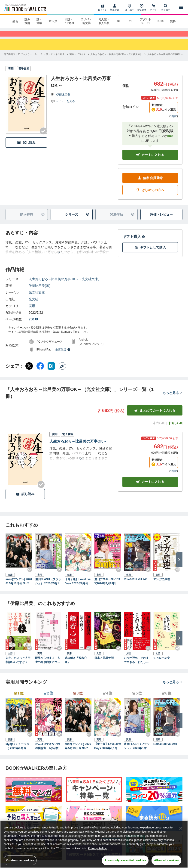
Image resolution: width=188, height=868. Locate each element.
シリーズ (77, 219)
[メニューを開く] (181, 7)
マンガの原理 (162, 584)
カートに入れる (150, 160)
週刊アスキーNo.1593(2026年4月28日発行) (107, 587)
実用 (32, 311)
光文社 (33, 304)
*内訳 (174, 121)
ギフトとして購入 (150, 252)
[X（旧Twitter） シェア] (29, 371)
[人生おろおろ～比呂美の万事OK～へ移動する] (165, 59)
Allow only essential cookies (125, 860)
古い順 (158, 428)
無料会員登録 (150, 183)
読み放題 (27, 21)
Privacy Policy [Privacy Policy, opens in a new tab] (97, 848)
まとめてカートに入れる (155, 415)
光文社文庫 (37, 297)
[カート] (154, 7)
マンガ (53, 21)
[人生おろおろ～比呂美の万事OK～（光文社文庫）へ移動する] (116, 59)
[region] (94, 844)
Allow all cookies (166, 860)
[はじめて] (130, 7)
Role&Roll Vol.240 (136, 584)
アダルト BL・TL (146, 21)
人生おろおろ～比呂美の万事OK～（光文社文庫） (65, 284)
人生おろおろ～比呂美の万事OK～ (78, 446)
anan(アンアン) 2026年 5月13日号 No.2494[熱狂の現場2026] (19, 587)
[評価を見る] (63, 106)
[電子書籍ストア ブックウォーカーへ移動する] (21, 59)
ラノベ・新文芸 (86, 21)
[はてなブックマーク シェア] (51, 371)
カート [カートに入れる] (150, 487)
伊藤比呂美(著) (39, 291)
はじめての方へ (150, 195)
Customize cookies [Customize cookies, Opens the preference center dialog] (20, 860)
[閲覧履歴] (142, 7)
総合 (15, 21)
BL (119, 21)
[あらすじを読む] (59, 252)
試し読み (26, 147)
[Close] (181, 828)
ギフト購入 (134, 241)
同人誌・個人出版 (104, 21)
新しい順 (175, 428)
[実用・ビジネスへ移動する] (78, 59)
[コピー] (62, 371)
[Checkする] (43, 136)
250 (33, 324)
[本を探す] (166, 7)
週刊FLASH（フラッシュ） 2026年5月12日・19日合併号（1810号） (48, 587)
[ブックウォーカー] (25, 7)
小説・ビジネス (69, 21)
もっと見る (173, 398)
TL (131, 21)
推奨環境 (63, 354)
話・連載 (39, 21)
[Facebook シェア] (40, 371)
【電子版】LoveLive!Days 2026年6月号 (78, 586)
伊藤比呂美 (63, 99)
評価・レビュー (161, 219)
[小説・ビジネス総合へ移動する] (54, 59)
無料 (173, 21)
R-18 (161, 21)
